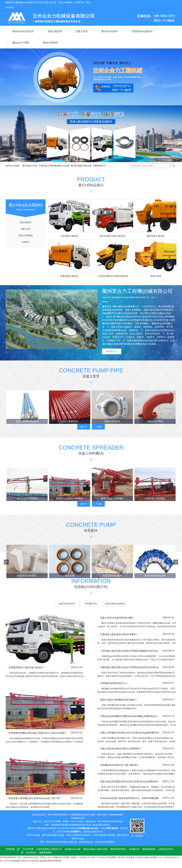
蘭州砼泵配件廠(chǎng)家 (53, 835)
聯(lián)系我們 (50, 43)
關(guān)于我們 (21, 43)
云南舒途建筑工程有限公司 (49, 849)
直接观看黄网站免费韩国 (50, 861)
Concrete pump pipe (91, 373)
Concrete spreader (91, 450)
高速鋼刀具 (134, 849)
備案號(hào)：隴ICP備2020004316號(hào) (104, 821)
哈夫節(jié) (31, 852)
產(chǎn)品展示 (110, 31)
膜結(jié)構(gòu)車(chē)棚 (95, 849)
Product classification (26, 205)
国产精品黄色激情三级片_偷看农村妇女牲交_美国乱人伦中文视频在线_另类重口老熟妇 (38, 857)
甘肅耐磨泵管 (99, 166)
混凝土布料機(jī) (26, 235)
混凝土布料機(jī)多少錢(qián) (79, 835)
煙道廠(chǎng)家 (73, 849)
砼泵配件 (26, 242)
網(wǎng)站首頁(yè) (23, 31)
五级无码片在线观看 (126, 857)
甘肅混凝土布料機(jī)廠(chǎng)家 (54, 166)
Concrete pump (91, 527)
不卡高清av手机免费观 (106, 857)
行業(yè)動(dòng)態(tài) (115, 604)
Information (91, 584)
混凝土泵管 (82, 31)
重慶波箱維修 (149, 849)
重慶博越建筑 (45, 852)
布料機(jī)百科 (91, 604)
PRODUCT (91, 182)
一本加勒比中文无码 (86, 857)
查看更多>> (112, 351)
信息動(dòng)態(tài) (142, 31)
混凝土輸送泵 (55, 31)
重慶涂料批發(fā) (118, 849)
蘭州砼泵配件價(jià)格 (81, 166)
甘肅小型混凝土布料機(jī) (104, 835)
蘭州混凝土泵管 (30, 166)
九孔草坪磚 (28, 849)
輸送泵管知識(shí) (67, 604)
